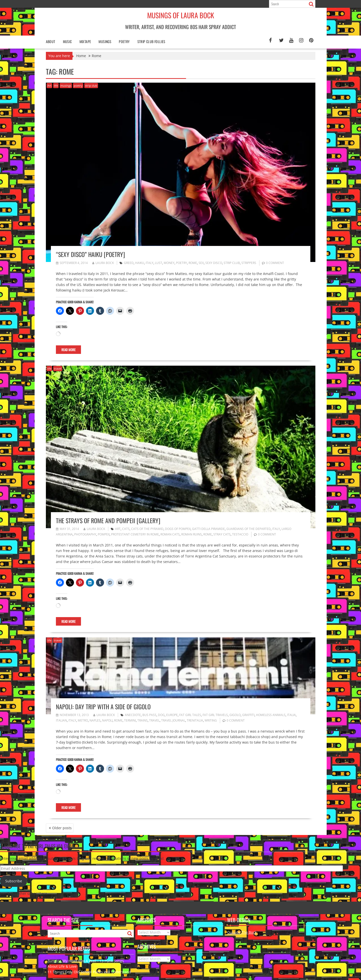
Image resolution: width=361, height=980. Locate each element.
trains (143, 720)
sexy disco (214, 263)
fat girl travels (215, 715)
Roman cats (170, 534)
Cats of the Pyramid (147, 529)
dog (161, 715)
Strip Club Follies (151, 41)
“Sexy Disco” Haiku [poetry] (90, 254)
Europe (172, 715)
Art (49, 86)
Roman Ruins (192, 534)
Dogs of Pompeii (178, 529)
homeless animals (271, 715)
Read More (68, 350)
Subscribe (14, 881)
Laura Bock (103, 263)
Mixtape (85, 41)
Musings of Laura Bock (181, 15)
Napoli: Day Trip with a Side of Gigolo (103, 707)
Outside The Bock (242, 932)
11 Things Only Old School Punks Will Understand (89, 972)
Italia (291, 715)
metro (83, 720)
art (118, 529)
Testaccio (240, 534)
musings (66, 86)
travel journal (173, 720)
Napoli (107, 720)
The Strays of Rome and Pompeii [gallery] (108, 520)
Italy (150, 263)
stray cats (222, 534)
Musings (105, 41)
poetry (124, 41)
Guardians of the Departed (249, 529)
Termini (130, 720)
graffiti (248, 715)
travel (58, 369)
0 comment (275, 263)
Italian (61, 720)
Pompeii (104, 534)
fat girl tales (190, 715)
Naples (95, 720)
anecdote (133, 715)
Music (67, 41)
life (56, 86)
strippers (249, 263)
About (51, 41)
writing (211, 720)
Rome (193, 263)
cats (126, 529)
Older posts (62, 828)
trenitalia (195, 720)
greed (129, 263)
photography (85, 534)
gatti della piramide (208, 529)
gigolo (235, 715)
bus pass (149, 715)
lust (159, 263)
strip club (91, 86)
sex (201, 263)
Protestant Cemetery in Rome (135, 534)
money (169, 263)
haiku (140, 263)
